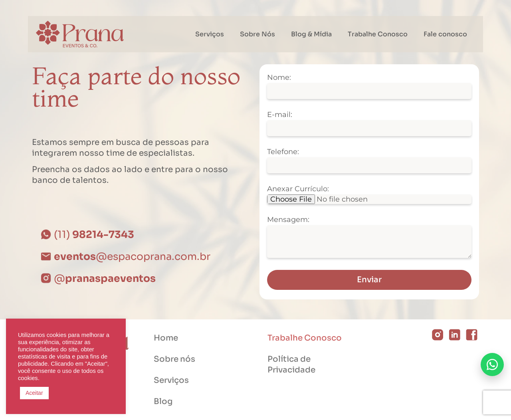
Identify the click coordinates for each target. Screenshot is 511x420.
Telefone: (283, 152)
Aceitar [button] (34, 393)
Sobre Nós (257, 34)
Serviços (210, 34)
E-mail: (280, 115)
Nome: (279, 78)
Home (166, 338)
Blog (163, 401)
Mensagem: (288, 220)
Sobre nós (174, 359)
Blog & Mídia (311, 34)
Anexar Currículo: (298, 189)
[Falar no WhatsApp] (492, 365)
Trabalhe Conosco (378, 34)
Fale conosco (445, 34)
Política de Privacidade (291, 365)
